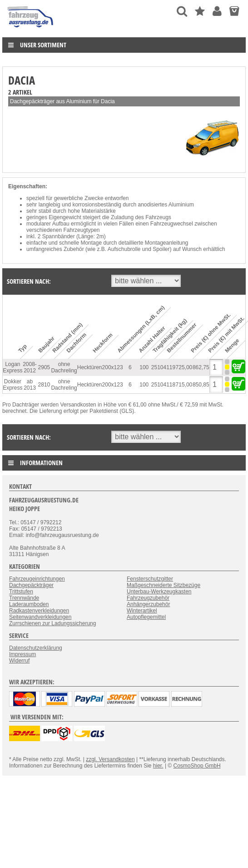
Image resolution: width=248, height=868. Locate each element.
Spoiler (161, 249)
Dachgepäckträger (31, 585)
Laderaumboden (29, 604)
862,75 (201, 367)
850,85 (201, 385)
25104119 (163, 367)
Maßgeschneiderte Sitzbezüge (164, 585)
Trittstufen (21, 592)
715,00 (184, 385)
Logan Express (12, 367)
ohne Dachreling (64, 367)
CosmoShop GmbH (197, 766)
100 (144, 367)
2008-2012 (30, 367)
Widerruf (19, 661)
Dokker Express (12, 385)
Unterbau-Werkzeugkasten (159, 592)
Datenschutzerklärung (36, 648)
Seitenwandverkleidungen (40, 617)
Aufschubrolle (124, 249)
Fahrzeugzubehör (148, 598)
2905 (44, 367)
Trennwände (24, 598)
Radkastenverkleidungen (39, 611)
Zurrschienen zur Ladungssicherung (52, 623)
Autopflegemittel (146, 617)
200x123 (113, 367)
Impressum (22, 654)
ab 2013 (30, 385)
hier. (158, 766)
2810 (44, 385)
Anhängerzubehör (148, 604)
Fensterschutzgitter (150, 579)
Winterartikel (142, 611)
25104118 (163, 385)
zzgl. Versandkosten (110, 759)
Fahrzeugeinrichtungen (37, 579)
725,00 (184, 367)
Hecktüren (90, 367)
